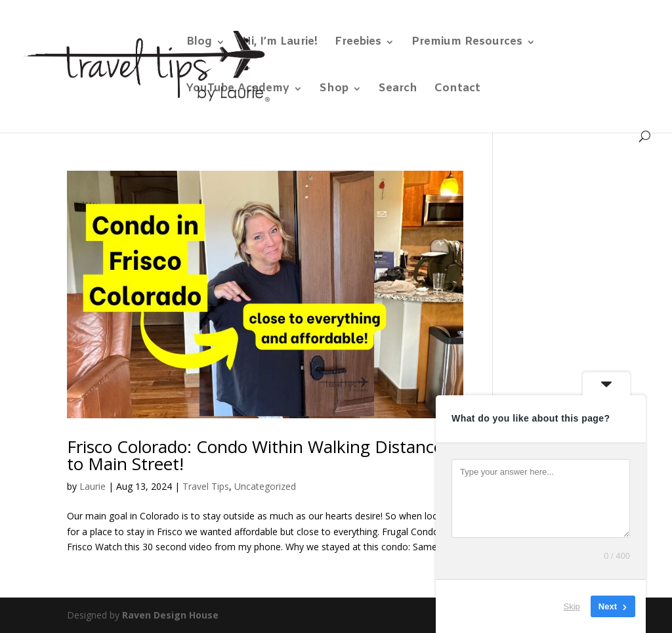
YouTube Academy (238, 90)
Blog (199, 43)
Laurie (93, 486)
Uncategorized (265, 486)
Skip (572, 606)
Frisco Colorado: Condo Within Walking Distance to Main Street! (255, 455)
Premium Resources (467, 43)
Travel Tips (206, 486)
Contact (457, 90)
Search (398, 90)
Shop (334, 90)
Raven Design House (170, 615)
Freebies (358, 43)
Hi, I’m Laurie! (280, 43)
